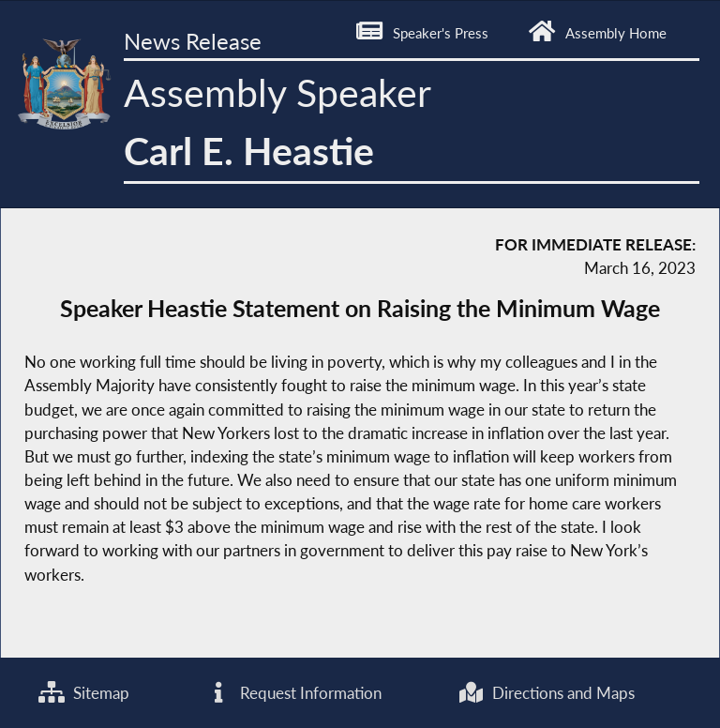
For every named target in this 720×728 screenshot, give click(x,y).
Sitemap (84, 693)
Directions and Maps (546, 693)
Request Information (293, 693)
